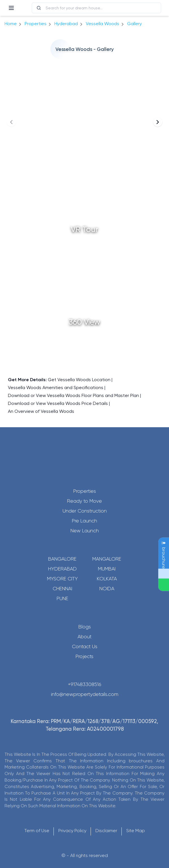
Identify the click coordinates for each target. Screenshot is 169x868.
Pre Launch (84, 521)
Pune (62, 598)
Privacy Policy (72, 831)
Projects (84, 656)
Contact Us (85, 646)
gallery (134, 24)
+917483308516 (85, 684)
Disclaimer (106, 831)
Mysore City (62, 579)
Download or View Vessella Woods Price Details (58, 403)
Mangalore (107, 559)
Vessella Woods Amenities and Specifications (56, 388)
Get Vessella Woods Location (79, 380)
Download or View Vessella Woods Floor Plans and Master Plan (73, 395)
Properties (36, 24)
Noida (107, 589)
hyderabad (66, 24)
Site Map (136, 831)
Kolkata (107, 579)
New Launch (85, 531)
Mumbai (107, 569)
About (84, 637)
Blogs (85, 627)
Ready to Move (84, 501)
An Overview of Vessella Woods (41, 411)
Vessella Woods (102, 24)
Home (11, 24)
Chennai (62, 589)
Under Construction (85, 511)
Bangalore (62, 559)
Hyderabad (62, 569)
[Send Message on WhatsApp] (164, 585)
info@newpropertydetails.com (85, 694)
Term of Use (37, 831)
